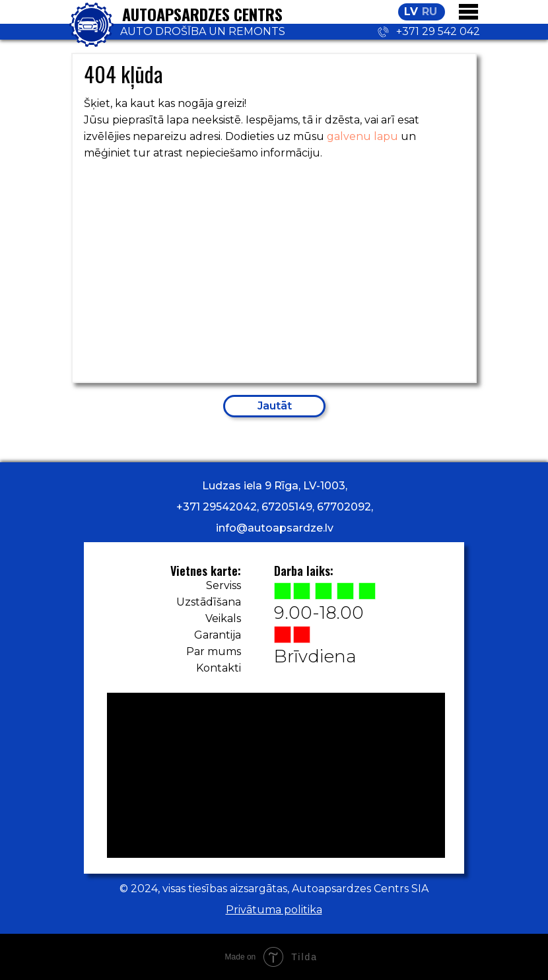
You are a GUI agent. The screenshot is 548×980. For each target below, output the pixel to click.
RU (429, 12)
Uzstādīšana (209, 602)
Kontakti (219, 668)
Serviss (223, 585)
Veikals (223, 618)
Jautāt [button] (275, 406)
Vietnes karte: (206, 571)
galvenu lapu (362, 136)
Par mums (214, 651)
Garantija (218, 635)
